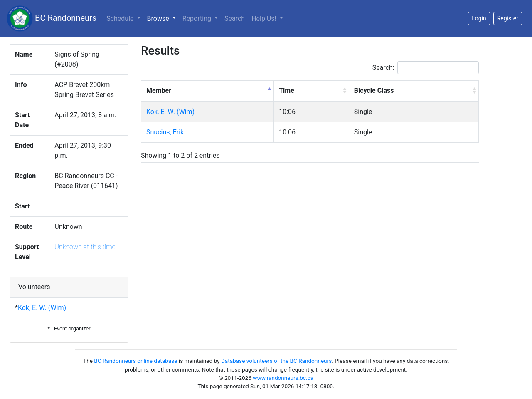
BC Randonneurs (52, 19)
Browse (163, 18)
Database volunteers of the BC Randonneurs (276, 361)
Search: (426, 68)
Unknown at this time (85, 247)
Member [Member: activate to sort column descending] (159, 90)
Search (235, 19)
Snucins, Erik (165, 132)
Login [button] (479, 18)
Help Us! (265, 19)
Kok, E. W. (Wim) (42, 308)
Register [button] (508, 18)
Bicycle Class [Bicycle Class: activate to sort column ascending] (374, 90)
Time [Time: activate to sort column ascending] (287, 90)
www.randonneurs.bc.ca (283, 378)
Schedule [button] (121, 19)
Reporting (198, 19)
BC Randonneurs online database (135, 361)
